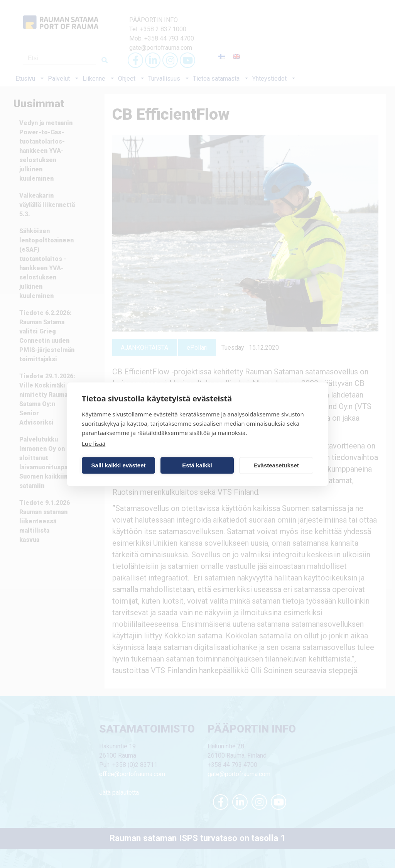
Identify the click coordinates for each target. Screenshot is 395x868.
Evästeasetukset (276, 465)
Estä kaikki (197, 465)
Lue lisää (94, 443)
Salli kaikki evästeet (119, 465)
